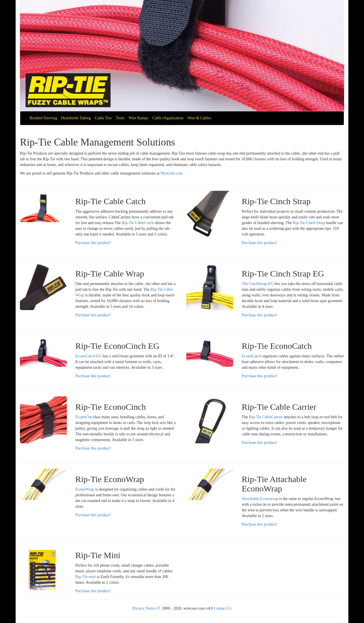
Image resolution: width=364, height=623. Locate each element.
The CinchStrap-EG (258, 284)
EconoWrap (85, 489)
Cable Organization (168, 118)
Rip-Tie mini (86, 577)
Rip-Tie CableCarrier (266, 417)
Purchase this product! (93, 243)
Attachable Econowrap (260, 499)
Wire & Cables (199, 118)
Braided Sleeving (43, 118)
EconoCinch (85, 417)
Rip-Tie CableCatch (138, 223)
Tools (120, 118)
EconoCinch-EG (89, 356)
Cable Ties (103, 118)
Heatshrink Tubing (76, 118)
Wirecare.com (171, 173)
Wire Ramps (138, 118)
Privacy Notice (144, 608)
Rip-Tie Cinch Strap (309, 223)
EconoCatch (251, 356)
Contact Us (223, 608)
